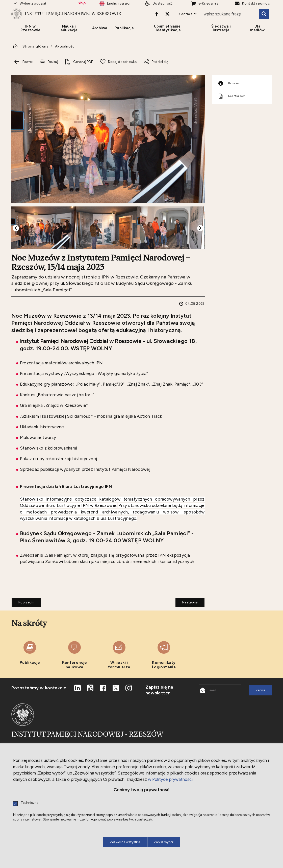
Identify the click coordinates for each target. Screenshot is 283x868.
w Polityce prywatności (170, 779)
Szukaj (264, 25)
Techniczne (30, 803)
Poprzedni (23, 623)
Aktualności (65, 68)
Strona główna (35, 68)
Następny (187, 623)
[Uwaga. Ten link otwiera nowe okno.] (156, 25)
